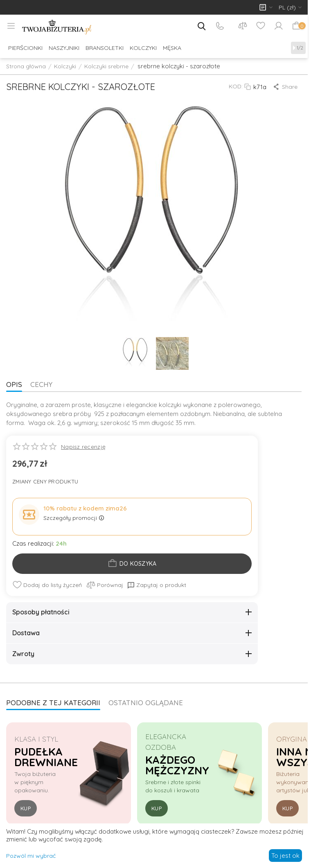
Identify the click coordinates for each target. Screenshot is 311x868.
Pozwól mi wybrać (31, 856)
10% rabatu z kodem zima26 (85, 508)
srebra (62, 414)
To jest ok (285, 856)
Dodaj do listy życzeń (47, 585)
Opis (14, 384)
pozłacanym (128, 414)
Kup (26, 808)
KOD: (236, 86)
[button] (286, 87)
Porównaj (105, 585)
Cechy (41, 384)
